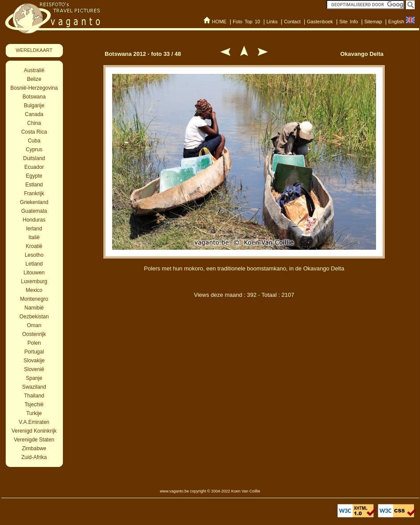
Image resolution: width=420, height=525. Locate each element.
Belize (34, 79)
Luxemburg (34, 281)
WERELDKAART (34, 50)
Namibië (34, 308)
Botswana (34, 97)
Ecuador (34, 167)
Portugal (34, 352)
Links (272, 22)
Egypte (34, 176)
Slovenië (34, 369)
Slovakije (34, 361)
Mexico (34, 290)
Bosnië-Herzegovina (34, 88)
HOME (219, 22)
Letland (34, 264)
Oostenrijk (34, 334)
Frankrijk (34, 193)
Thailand (34, 396)
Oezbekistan (34, 317)
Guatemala (34, 211)
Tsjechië (34, 405)
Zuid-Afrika (34, 457)
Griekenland (34, 202)
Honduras (34, 220)
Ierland (34, 229)
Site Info (349, 22)
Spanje (34, 378)
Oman (34, 325)
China (34, 123)
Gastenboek (320, 22)
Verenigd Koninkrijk (34, 431)
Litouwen (34, 273)
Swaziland (34, 387)
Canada (34, 114)
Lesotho (34, 255)
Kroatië (34, 246)
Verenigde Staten (34, 440)
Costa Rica (34, 132)
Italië (34, 237)
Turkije (34, 413)
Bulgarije (34, 106)
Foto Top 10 (246, 22)
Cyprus (34, 149)
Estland (34, 185)
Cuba (34, 141)
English (396, 22)
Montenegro (34, 299)
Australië (34, 70)
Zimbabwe (34, 448)
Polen (34, 343)
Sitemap (373, 22)
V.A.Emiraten (34, 422)
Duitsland (34, 158)
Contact (292, 22)
